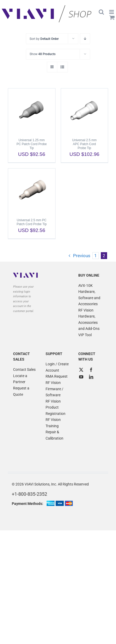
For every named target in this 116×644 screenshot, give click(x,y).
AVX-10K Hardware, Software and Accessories (89, 295)
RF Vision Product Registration (56, 407)
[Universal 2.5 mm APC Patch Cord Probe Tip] (85, 111)
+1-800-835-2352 (29, 494)
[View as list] (62, 67)
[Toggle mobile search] (101, 12)
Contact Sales (24, 369)
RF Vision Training (53, 423)
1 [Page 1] (96, 256)
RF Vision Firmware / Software (54, 389)
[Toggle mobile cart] (112, 17)
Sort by (44, 39)
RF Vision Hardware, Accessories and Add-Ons (89, 320)
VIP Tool (85, 335)
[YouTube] (81, 377)
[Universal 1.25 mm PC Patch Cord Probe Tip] (32, 111)
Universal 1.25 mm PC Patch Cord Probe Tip (32, 144)
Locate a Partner (20, 379)
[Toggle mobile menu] (112, 12)
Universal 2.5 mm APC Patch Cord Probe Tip (84, 144)
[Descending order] (85, 39)
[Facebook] (91, 370)
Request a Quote (21, 391)
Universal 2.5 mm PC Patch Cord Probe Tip (32, 222)
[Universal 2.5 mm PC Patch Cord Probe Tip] (32, 191)
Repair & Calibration (54, 435)
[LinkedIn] (91, 377)
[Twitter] (81, 370)
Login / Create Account (57, 367)
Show (43, 54)
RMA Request (57, 376)
